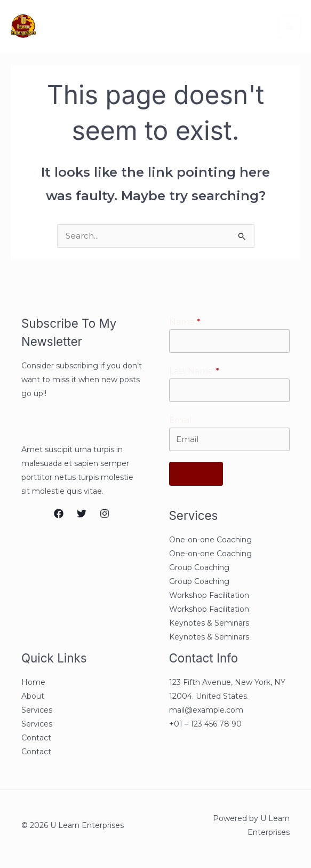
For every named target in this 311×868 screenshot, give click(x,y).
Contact (36, 740)
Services (37, 712)
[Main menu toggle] (289, 26)
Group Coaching (199, 570)
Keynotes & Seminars (209, 625)
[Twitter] (82, 514)
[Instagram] (105, 514)
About (33, 698)
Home (33, 684)
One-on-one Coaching (210, 542)
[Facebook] (59, 514)
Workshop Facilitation (209, 597)
